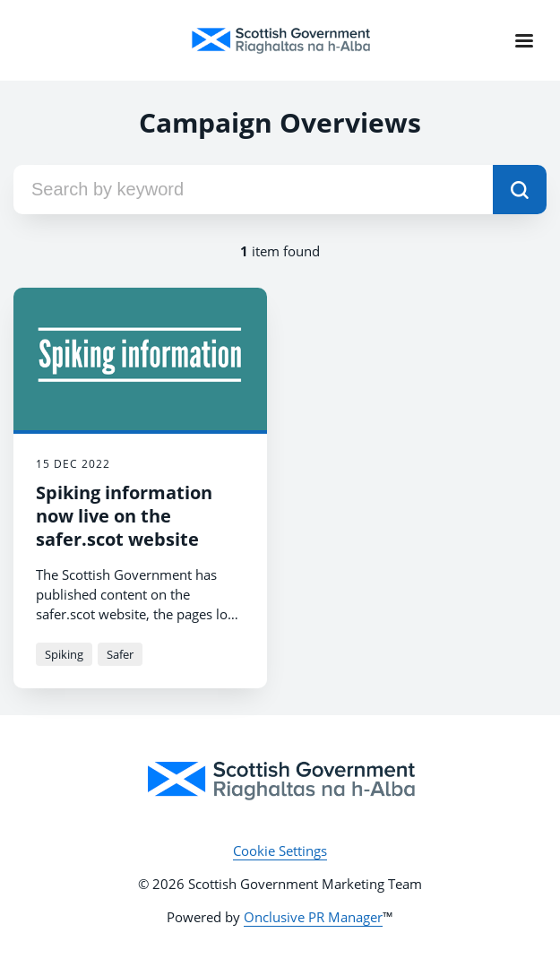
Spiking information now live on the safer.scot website (124, 516)
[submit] (520, 190)
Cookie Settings (280, 851)
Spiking (64, 654)
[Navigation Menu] (524, 40)
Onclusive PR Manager (313, 917)
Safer (120, 654)
